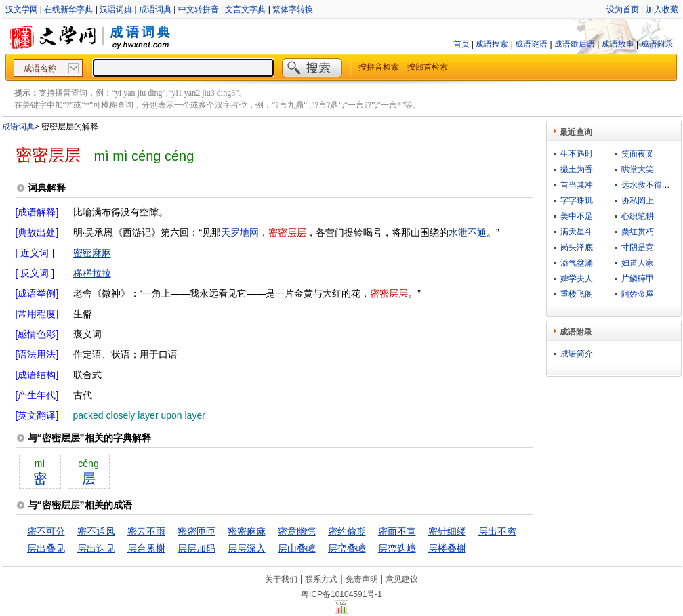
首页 (461, 44)
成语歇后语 (575, 44)
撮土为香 (577, 169)
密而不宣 (397, 531)
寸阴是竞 (638, 247)
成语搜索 (492, 44)
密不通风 (96, 531)
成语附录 (657, 44)
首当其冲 (577, 185)
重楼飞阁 (577, 294)
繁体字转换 (293, 9)
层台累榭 (146, 548)
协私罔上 (638, 201)
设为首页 (623, 9)
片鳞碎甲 (638, 279)
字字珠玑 (577, 201)
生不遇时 (577, 154)
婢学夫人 (577, 279)
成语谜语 (531, 44)
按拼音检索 (379, 67)
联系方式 (321, 579)
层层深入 (247, 548)
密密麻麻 (92, 253)
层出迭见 (96, 548)
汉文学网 (22, 9)
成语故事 (618, 44)
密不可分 (46, 531)
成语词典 (155, 9)
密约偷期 (347, 531)
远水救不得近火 (650, 185)
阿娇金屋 (638, 294)
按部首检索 (428, 67)
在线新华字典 (68, 9)
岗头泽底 (577, 247)
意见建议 (402, 579)
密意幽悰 (297, 531)
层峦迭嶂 (397, 548)
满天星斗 (577, 232)
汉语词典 (116, 9)
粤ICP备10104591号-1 (341, 594)
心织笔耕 (638, 216)
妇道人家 (638, 263)
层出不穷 (497, 531)
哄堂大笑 (638, 169)
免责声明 (362, 579)
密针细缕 (447, 531)
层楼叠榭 (447, 548)
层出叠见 (46, 548)
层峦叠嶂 (347, 548)
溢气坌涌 (577, 263)
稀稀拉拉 (92, 273)
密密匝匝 (196, 531)
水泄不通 (468, 232)
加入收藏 (662, 9)
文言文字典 (245, 9)
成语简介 (577, 354)
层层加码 (196, 548)
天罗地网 (240, 232)
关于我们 (281, 579)
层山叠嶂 (297, 548)
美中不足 (577, 216)
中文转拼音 (199, 9)
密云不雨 (146, 531)
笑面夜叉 (638, 154)
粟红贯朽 (638, 232)
